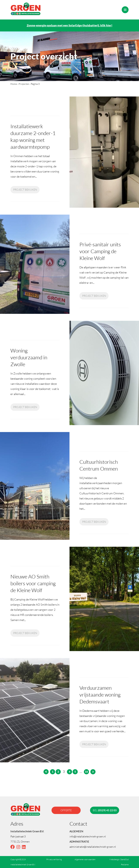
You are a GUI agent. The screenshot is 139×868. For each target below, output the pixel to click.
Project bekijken (25, 190)
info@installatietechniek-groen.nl (88, 836)
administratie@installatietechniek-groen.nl (93, 847)
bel (105, 810)
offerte (66, 810)
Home (14, 84)
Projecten (24, 84)
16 (86, 772)
